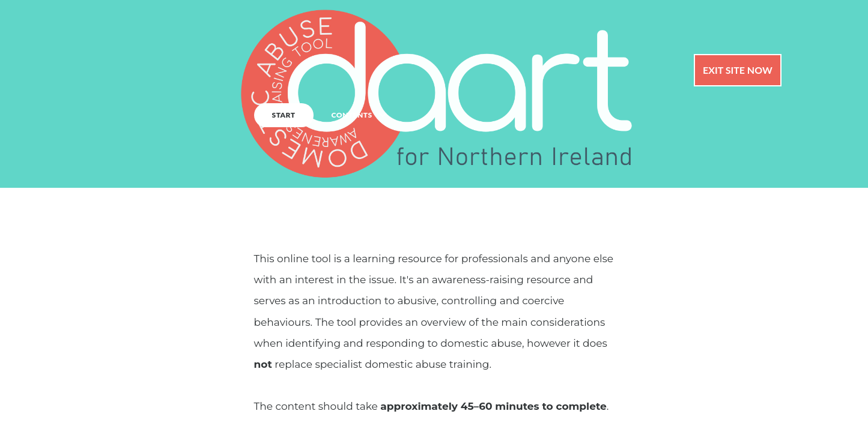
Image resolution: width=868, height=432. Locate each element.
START (284, 115)
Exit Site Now (738, 70)
